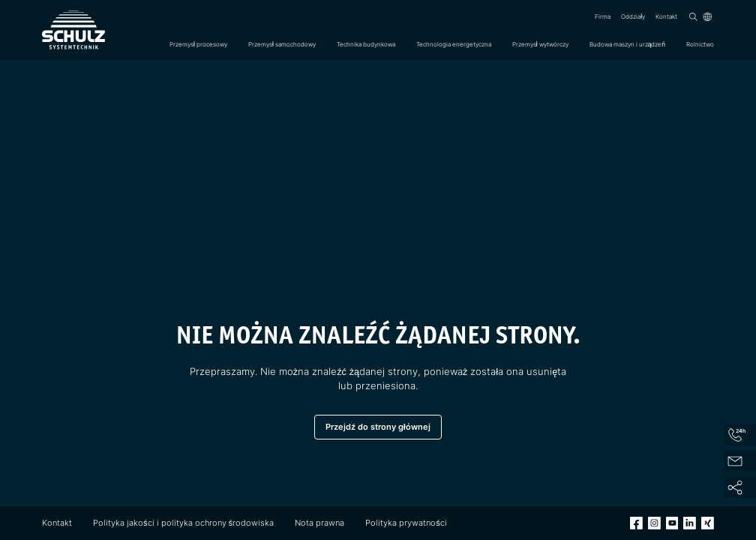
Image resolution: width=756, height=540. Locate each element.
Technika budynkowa (366, 44)
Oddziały (633, 16)
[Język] (708, 17)
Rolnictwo (700, 44)
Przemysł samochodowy (282, 44)
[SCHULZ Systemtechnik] (73, 30)
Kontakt (666, 16)
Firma (603, 16)
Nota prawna (319, 523)
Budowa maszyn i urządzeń (627, 44)
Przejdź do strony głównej (378, 427)
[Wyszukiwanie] (693, 17)
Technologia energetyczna (454, 44)
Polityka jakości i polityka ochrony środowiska (183, 523)
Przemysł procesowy (198, 44)
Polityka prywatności (406, 523)
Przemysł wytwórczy (540, 44)
